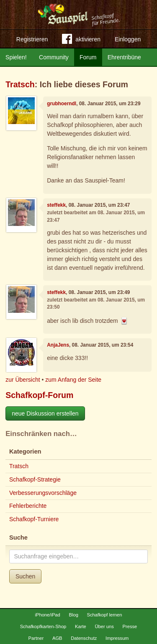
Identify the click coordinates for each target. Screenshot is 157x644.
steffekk (56, 205)
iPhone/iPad (47, 615)
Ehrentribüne (124, 57)
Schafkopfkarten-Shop (43, 626)
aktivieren (81, 41)
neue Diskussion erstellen (45, 413)
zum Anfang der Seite (73, 380)
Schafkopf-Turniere (34, 519)
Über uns (104, 626)
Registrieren (32, 39)
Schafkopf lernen (105, 615)
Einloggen (128, 39)
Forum (88, 57)
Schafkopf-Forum (39, 395)
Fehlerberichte (28, 506)
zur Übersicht (23, 380)
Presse (130, 626)
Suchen (25, 576)
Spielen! (16, 57)
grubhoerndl (62, 104)
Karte (81, 626)
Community (54, 57)
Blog (73, 615)
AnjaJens (58, 345)
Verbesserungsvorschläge (43, 493)
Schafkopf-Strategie (35, 479)
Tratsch (20, 84)
